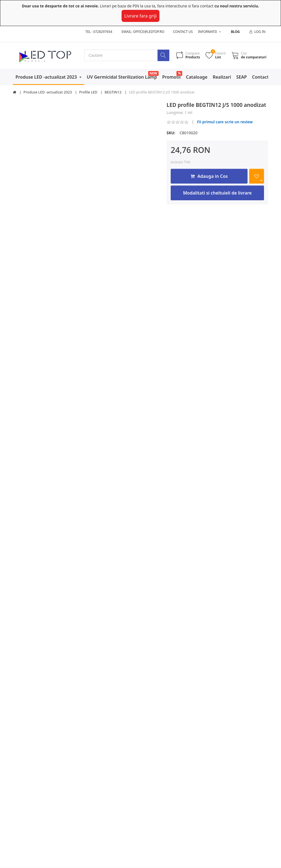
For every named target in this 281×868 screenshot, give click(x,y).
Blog (235, 32)
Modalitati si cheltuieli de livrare (217, 193)
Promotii (171, 77)
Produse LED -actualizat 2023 (47, 77)
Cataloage (197, 77)
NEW (153, 73)
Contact (261, 77)
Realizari (222, 77)
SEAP (241, 77)
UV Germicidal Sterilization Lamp (122, 77)
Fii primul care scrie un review (225, 122)
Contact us (183, 32)
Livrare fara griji (140, 16)
